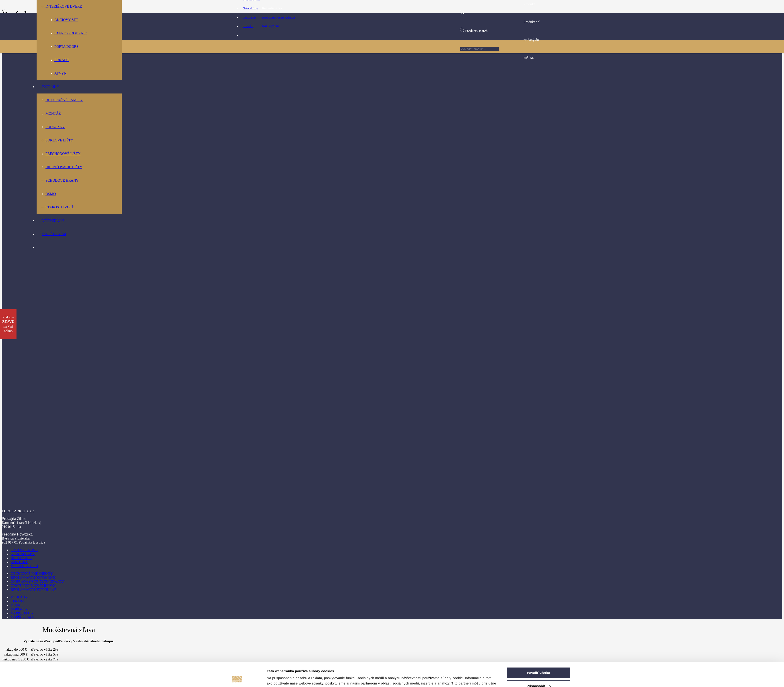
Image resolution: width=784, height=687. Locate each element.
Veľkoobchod (24, 566)
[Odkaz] (346, 161)
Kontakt (19, 562)
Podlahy (19, 597)
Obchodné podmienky (32, 574)
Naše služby (23, 554)
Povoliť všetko (538, 494)
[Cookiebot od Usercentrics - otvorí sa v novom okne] (237, 523)
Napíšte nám (23, 617)
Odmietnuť (538, 520)
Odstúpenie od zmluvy (33, 586)
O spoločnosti (25, 550)
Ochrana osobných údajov (37, 582)
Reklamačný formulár (34, 590)
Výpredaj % (22, 613)
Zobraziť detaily (279, 522)
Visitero (431, 682)
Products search (476, 31)
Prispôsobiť (539, 507)
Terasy (18, 601)
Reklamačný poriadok (33, 578)
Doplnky (19, 609)
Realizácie (21, 558)
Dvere (17, 605)
